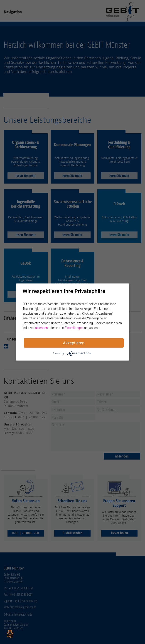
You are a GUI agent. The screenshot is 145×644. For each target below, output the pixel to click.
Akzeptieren (74, 343)
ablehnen (42, 328)
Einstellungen (74, 328)
